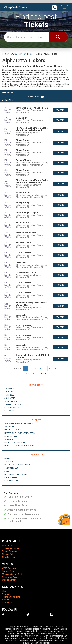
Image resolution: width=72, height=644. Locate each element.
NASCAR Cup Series (13, 430)
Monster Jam (11, 436)
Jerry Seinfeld (11, 468)
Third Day (9, 392)
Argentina (9, 427)
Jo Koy (8, 471)
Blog (4, 591)
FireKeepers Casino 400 (15, 443)
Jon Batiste (10, 398)
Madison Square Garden (13, 574)
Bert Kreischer (11, 481)
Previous (18, 368)
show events (36, 374)
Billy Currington (12, 408)
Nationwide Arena (10, 577)
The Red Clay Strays (14, 405)
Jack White (9, 389)
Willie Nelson (11, 401)
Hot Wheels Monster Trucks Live (19, 446)
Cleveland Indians (10, 557)
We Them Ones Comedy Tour (17, 465)
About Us (6, 600)
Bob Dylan (9, 411)
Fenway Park (8, 571)
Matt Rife (9, 458)
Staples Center (9, 580)
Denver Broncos (9, 551)
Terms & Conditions (11, 597)
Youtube (6, 594)
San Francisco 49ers (11, 548)
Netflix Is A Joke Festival (16, 474)
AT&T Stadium (9, 568)
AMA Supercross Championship (19, 424)
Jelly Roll (9, 395)
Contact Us (7, 603)
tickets (60, 110)
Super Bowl (7, 546)
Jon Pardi (9, 462)
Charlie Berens (11, 478)
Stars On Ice (10, 439)
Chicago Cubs (8, 554)
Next (56, 368)
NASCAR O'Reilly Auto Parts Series (20, 433)
